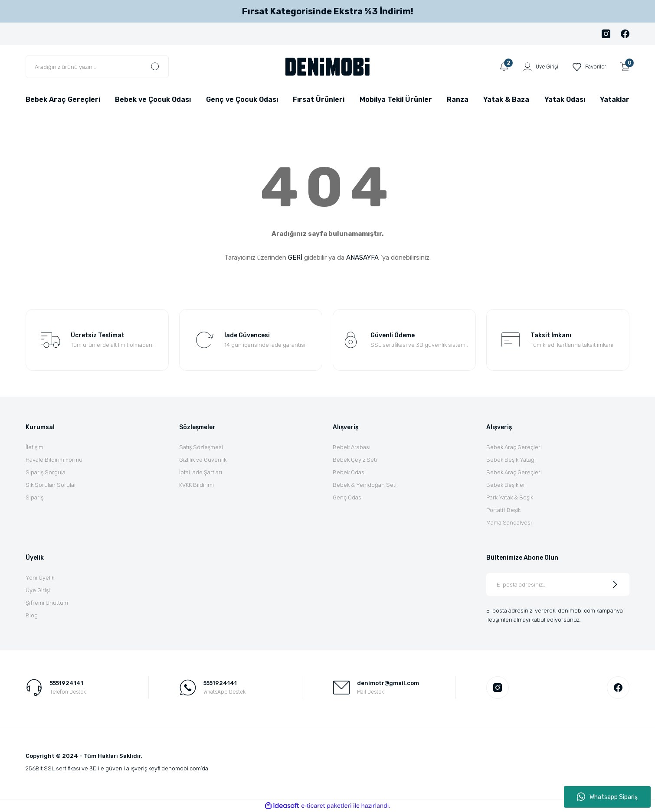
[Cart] (625, 67)
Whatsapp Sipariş (607, 797)
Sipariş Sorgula (46, 472)
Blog (32, 615)
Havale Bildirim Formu (54, 460)
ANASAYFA (362, 258)
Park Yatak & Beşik (510, 497)
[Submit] (615, 584)
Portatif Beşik (503, 510)
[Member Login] (537, 67)
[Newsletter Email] (558, 584)
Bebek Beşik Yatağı (511, 460)
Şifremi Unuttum (47, 603)
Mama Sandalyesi (509, 523)
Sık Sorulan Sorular (51, 485)
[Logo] (327, 66)
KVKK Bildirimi (196, 485)
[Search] (97, 67)
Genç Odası (348, 497)
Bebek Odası (349, 472)
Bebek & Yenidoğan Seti (365, 485)
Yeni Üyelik (40, 578)
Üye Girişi (38, 590)
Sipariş (34, 497)
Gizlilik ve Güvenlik (203, 460)
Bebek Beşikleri (506, 485)
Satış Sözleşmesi (201, 447)
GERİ (295, 258)
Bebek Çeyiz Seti (355, 460)
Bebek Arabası (352, 447)
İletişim (34, 447)
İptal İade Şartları (201, 472)
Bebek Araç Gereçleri (514, 447)
